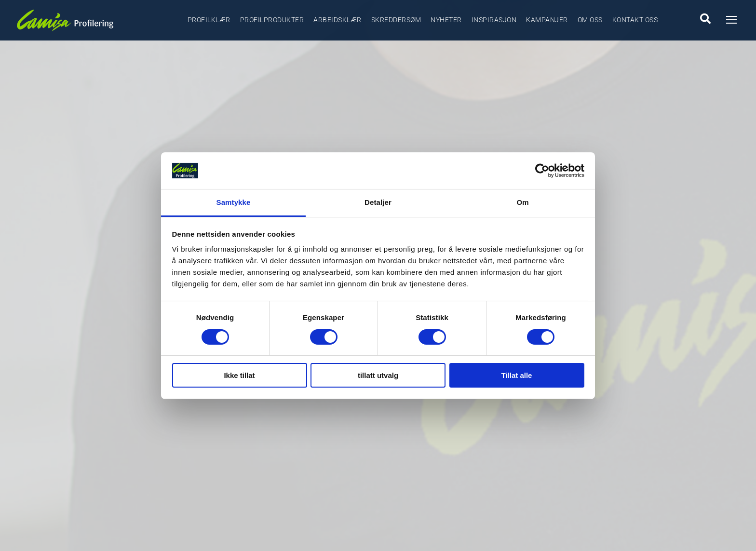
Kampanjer (547, 20)
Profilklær (209, 20)
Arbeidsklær (337, 20)
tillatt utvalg (378, 375)
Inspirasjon (494, 20)
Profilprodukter (272, 20)
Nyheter (446, 20)
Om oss (590, 20)
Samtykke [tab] (234, 202)
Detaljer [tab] (378, 202)
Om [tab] (522, 202)
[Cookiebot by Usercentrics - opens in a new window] (542, 171)
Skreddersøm (396, 20)
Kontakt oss (635, 20)
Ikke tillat (239, 375)
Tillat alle (517, 375)
